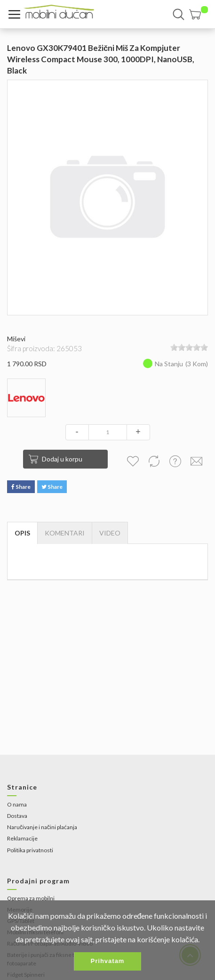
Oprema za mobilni (31, 898)
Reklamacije (22, 838)
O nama (17, 804)
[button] (199, 14)
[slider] (189, 347)
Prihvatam (108, 961)
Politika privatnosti (30, 850)
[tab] (110, 533)
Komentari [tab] (65, 533)
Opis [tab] (22, 533)
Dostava (17, 816)
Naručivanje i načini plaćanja (42, 827)
